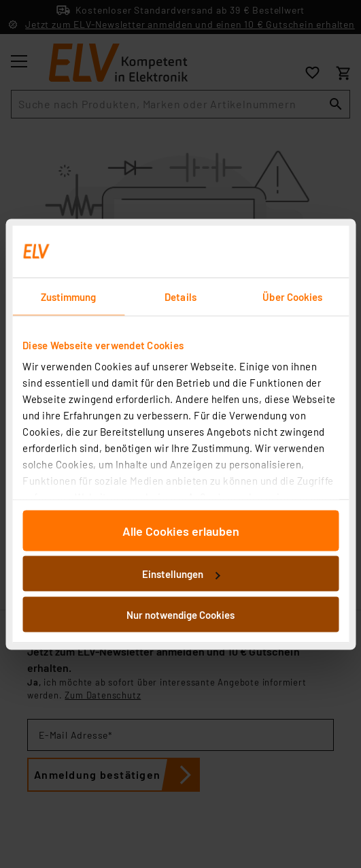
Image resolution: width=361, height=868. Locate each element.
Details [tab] (180, 296)
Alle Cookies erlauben (181, 530)
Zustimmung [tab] (69, 296)
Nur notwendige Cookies (180, 614)
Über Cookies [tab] (292, 296)
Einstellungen (181, 574)
